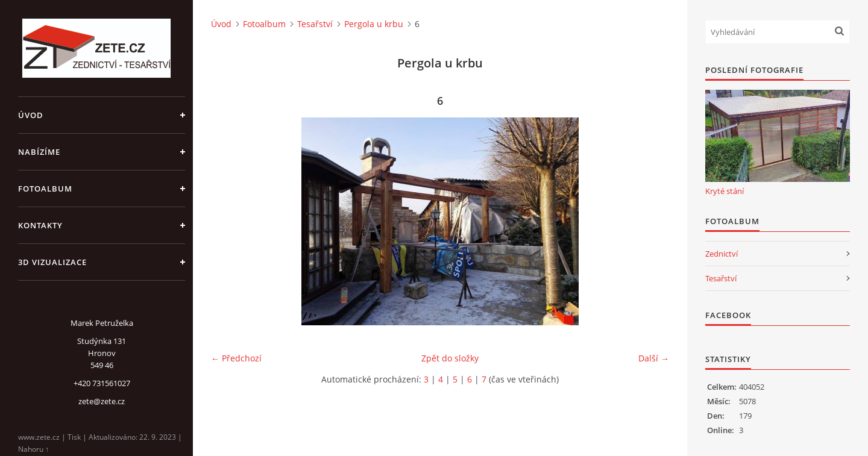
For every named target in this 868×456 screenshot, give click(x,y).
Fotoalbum (45, 189)
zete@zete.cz (102, 401)
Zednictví (722, 254)
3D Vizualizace (52, 262)
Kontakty (40, 225)
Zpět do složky (450, 358)
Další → (654, 358)
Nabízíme (39, 152)
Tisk (74, 437)
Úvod (31, 115)
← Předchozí (236, 358)
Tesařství (315, 24)
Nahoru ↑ (33, 449)
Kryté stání (725, 191)
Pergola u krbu (374, 24)
